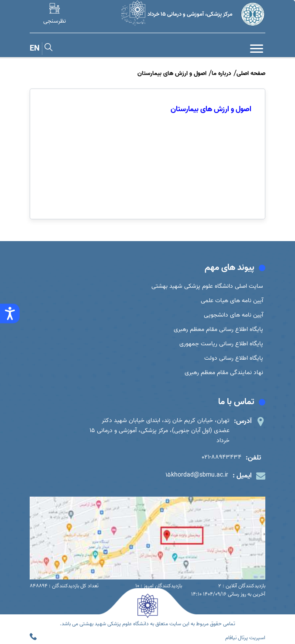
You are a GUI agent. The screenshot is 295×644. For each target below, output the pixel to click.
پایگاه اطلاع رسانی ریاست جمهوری (221, 344)
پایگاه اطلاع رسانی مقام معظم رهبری (218, 329)
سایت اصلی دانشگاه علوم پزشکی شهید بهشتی (207, 286)
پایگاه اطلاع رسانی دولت (234, 358)
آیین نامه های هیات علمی (232, 301)
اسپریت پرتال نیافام (245, 638)
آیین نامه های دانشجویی (233, 315)
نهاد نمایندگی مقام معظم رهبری (224, 373)
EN (35, 49)
